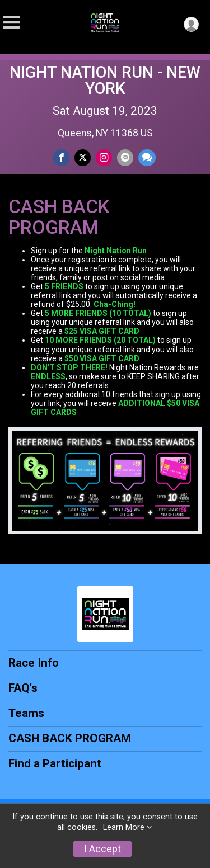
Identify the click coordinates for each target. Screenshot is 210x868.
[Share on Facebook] (61, 157)
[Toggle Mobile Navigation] (11, 23)
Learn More (124, 827)
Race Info (34, 663)
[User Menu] (191, 24)
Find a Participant (55, 763)
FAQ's (23, 688)
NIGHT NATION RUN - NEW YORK (105, 80)
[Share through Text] (147, 157)
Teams (26, 713)
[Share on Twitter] (83, 157)
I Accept (102, 849)
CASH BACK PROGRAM (70, 738)
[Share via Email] (125, 157)
